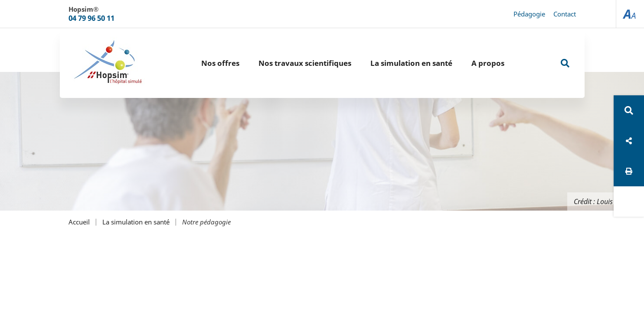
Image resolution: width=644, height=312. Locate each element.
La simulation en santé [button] (411, 63)
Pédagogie (529, 14)
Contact (565, 14)
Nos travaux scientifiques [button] (305, 63)
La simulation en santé (136, 222)
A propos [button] (488, 63)
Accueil (79, 222)
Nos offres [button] (220, 63)
